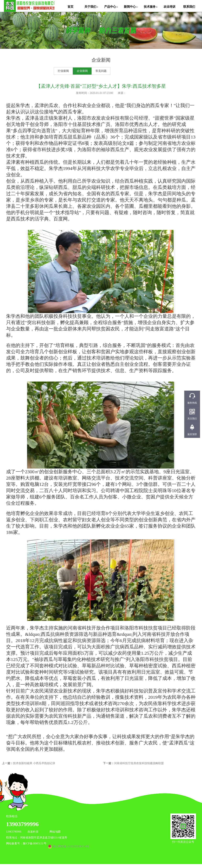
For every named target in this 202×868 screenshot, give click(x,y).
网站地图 (55, 832)
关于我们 (90, 7)
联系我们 (189, 7)
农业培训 (169, 7)
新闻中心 (130, 7)
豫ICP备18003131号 (35, 844)
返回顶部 (192, 434)
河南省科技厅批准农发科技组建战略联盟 (139, 763)
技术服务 (150, 7)
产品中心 (110, 7)
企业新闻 (82, 71)
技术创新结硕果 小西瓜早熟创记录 (34, 763)
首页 (70, 7)
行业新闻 (63, 71)
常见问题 (101, 71)
